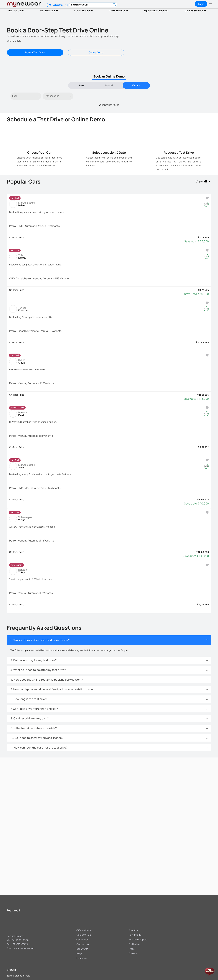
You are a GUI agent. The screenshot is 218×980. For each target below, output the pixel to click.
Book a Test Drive (35, 52)
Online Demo (96, 52)
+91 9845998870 (20, 944)
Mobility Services (195, 11)
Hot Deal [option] (15, 198)
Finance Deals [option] (17, 408)
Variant (136, 85)
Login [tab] (201, 4)
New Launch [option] (17, 565)
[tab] (82, 85)
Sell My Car (82, 949)
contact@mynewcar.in (24, 948)
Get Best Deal (49, 11)
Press (132, 949)
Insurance (82, 958)
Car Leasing (83, 944)
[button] (109, 640)
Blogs (79, 953)
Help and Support (15, 936)
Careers (133, 953)
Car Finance (83, 940)
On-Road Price (17, 237)
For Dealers (134, 944)
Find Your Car (16, 11)
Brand (82, 85)
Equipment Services (156, 11)
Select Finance (84, 11)
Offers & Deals (84, 930)
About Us (133, 930)
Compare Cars (84, 935)
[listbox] (66, 5)
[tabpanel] (109, 100)
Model (109, 85)
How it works (135, 935)
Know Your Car (119, 11)
